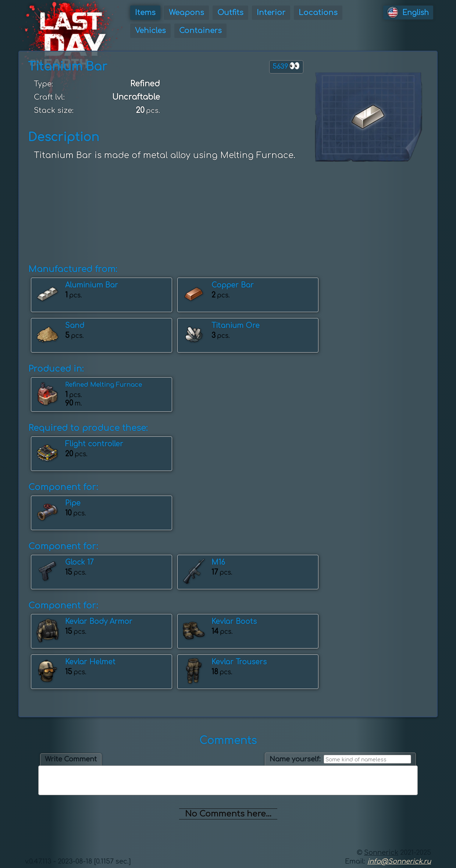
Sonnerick (381, 853)
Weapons (186, 13)
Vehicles (150, 31)
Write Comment (71, 759)
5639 (286, 66)
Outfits (230, 13)
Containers (200, 31)
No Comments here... (228, 814)
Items (145, 13)
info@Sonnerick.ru (399, 861)
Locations (318, 13)
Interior (271, 13)
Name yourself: (295, 759)
